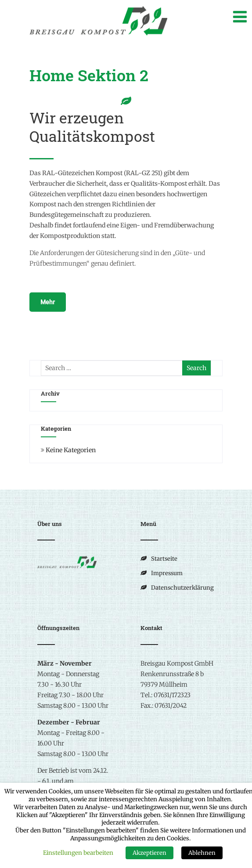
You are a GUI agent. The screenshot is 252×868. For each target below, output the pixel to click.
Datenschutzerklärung (182, 588)
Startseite (164, 559)
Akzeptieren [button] (149, 853)
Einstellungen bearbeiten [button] (78, 853)
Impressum (167, 573)
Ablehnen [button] (202, 853)
